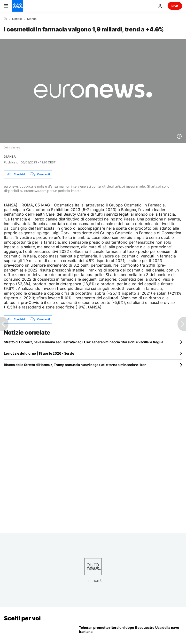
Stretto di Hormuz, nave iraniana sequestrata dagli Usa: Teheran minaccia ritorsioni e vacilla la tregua (84, 342)
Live (175, 6)
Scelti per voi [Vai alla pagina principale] (22, 618)
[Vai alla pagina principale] (17, 6)
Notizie (17, 19)
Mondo (32, 19)
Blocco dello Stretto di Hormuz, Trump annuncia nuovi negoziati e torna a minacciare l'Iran (75, 365)
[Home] (5, 19)
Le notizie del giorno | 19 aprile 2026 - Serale (39, 353)
